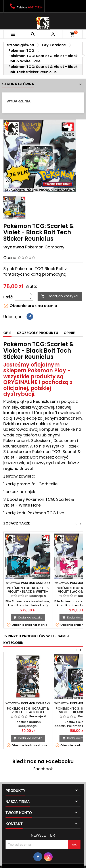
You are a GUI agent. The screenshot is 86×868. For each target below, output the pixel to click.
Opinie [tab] (69, 333)
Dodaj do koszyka (59, 296)
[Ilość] (22, 296)
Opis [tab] (7, 333)
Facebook (43, 769)
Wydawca (14, 247)
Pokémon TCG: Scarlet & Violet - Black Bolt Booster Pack (28, 712)
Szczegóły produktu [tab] (38, 333)
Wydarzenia (19, 101)
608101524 (35, 7)
